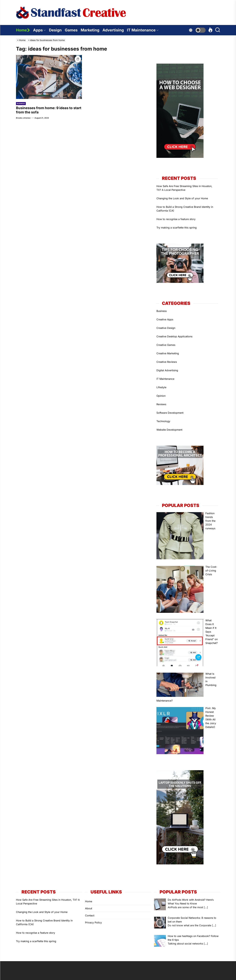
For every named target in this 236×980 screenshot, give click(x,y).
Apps (39, 30)
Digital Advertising (167, 370)
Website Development (169, 430)
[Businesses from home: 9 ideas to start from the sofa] (49, 77)
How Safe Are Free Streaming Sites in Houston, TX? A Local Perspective (184, 188)
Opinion (161, 396)
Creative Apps (165, 319)
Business (21, 103)
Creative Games (166, 345)
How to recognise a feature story (176, 219)
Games (71, 30)
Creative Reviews (167, 362)
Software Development (170, 413)
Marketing (90, 30)
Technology (163, 421)
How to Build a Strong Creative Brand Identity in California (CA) (185, 209)
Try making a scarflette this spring (177, 228)
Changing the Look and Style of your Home (182, 198)
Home (23, 30)
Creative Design (166, 328)
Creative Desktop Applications (174, 336)
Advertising (113, 30)
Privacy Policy (93, 923)
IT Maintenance (143, 30)
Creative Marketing (168, 353)
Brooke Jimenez (23, 118)
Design (55, 30)
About (89, 908)
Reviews (161, 404)
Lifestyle (161, 387)
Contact (90, 915)
